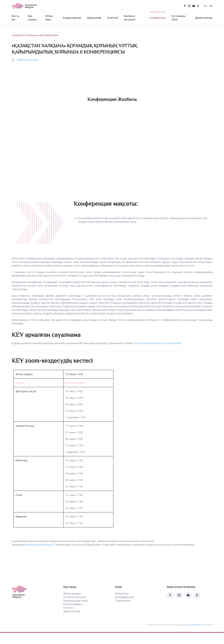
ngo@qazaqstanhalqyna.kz (40, 545)
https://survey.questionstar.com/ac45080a (158, 343)
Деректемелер (204, 18)
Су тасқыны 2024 (178, 18)
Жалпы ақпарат (72, 593)
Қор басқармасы (73, 604)
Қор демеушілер (124, 597)
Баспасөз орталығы (130, 18)
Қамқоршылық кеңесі (76, 601)
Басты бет (15, 18)
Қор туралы (32, 18)
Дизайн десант (195, 625)
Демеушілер (94, 18)
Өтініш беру (49, 18)
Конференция (158, 18)
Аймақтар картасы (28, 60)
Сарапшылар (123, 601)
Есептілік (113, 18)
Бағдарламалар (72, 18)
